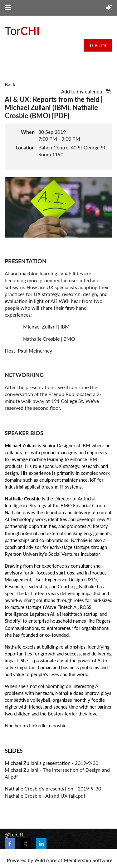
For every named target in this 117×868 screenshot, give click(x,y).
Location (25, 147)
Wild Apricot (48, 860)
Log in (98, 45)
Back (10, 84)
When (28, 132)
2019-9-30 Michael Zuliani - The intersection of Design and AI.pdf (57, 770)
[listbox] (87, 92)
